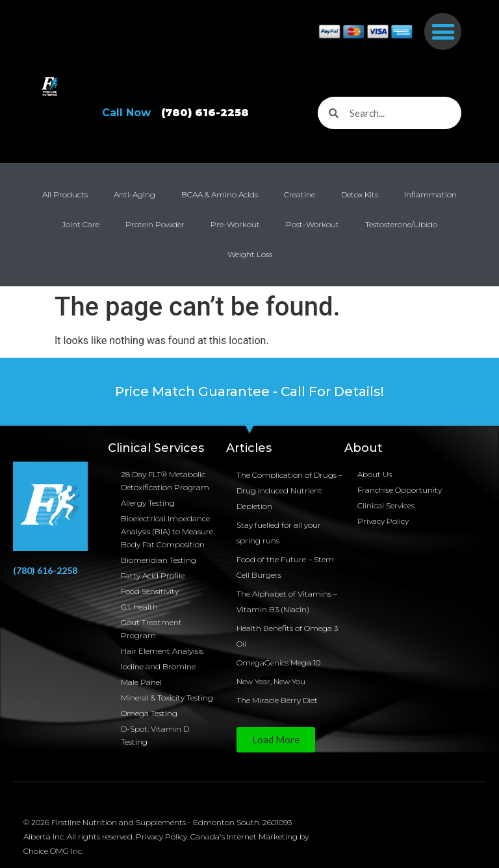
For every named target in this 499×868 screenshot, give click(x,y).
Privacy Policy (383, 521)
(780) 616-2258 (45, 570)
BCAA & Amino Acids (220, 194)
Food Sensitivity (150, 591)
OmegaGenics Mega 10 (278, 663)
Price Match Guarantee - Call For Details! (249, 391)
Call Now (181, 113)
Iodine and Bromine (158, 666)
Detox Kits (360, 194)
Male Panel (141, 682)
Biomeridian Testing (159, 560)
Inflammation (430, 194)
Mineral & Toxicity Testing (167, 698)
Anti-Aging (134, 194)
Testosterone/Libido (401, 224)
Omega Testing (149, 713)
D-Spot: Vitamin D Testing (155, 735)
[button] (443, 31)
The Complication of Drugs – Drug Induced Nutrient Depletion (289, 490)
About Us (375, 474)
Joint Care (81, 224)
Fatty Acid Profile (153, 576)
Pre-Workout (235, 224)
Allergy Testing (148, 503)
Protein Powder (155, 224)
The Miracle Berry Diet (277, 700)
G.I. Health (139, 607)
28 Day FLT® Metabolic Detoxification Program (165, 481)
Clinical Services (386, 505)
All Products (65, 194)
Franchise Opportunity (400, 490)
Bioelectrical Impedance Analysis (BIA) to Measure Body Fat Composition (167, 531)
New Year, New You (271, 681)
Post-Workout (313, 224)
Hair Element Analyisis (162, 651)
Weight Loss (250, 254)
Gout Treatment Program (151, 629)
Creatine (300, 194)
